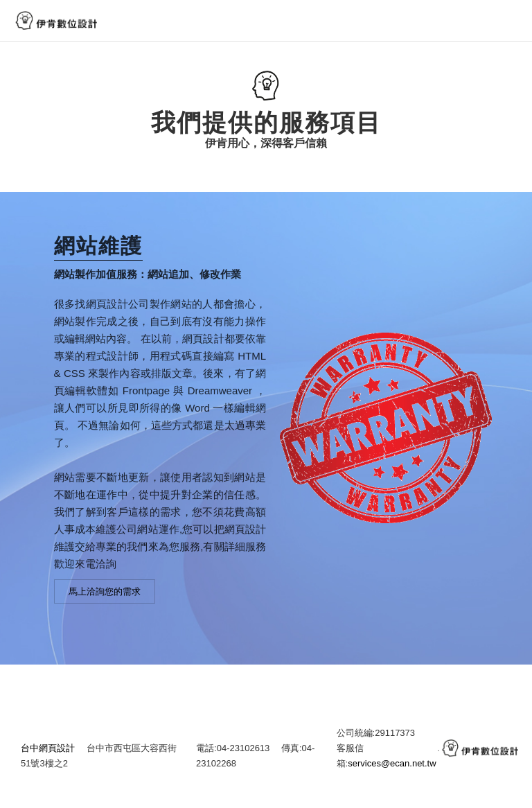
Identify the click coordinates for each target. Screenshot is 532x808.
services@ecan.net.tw (392, 772)
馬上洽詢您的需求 (105, 600)
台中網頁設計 (48, 757)
